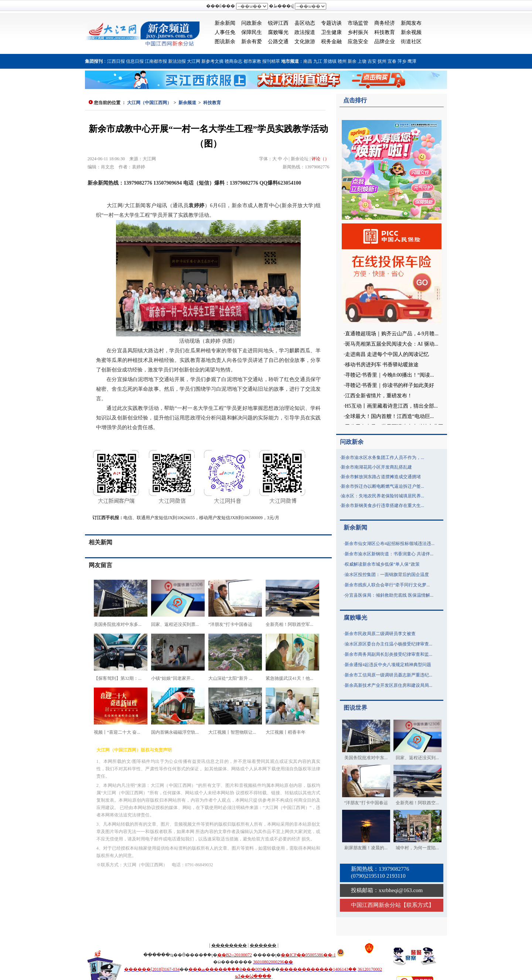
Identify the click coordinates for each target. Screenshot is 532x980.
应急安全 (358, 42)
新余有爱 (252, 42)
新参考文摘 (212, 61)
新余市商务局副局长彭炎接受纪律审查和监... (388, 654)
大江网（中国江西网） (149, 103)
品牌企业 (385, 42)
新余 (352, 61)
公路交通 (278, 42)
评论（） (320, 159)
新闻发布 (411, 23)
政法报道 (305, 32)
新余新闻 (225, 23)
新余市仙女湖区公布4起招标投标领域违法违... (390, 544)
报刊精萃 (271, 61)
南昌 (308, 61)
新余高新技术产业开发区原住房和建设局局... (388, 685)
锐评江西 (278, 23)
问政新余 (252, 23)
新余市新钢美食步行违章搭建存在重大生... (383, 506)
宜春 (392, 61)
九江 (318, 61)
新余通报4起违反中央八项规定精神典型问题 (388, 665)
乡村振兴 (358, 32)
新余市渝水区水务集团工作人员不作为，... (383, 458)
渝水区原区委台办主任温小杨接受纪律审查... (388, 644)
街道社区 (411, 42)
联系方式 (417, 905)
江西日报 (116, 61)
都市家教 (252, 61)
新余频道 (187, 103)
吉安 (372, 61)
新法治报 (177, 61)
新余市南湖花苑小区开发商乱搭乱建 (376, 467)
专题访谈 (331, 23)
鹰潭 (412, 61)
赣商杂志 (233, 61)
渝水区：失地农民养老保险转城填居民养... (383, 496)
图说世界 (355, 708)
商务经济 (385, 23)
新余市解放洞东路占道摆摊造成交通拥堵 (381, 477)
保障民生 (252, 32)
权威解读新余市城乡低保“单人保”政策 (382, 564)
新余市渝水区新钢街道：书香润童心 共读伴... (389, 554)
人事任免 (225, 32)
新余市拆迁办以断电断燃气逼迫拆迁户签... (383, 486)
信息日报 (135, 61)
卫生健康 (331, 32)
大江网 (194, 61)
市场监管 (358, 23)
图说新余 (225, 42)
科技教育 (385, 32)
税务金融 (331, 42)
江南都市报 (156, 61)
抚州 (382, 61)
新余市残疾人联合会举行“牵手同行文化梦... (387, 585)
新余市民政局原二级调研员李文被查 (380, 634)
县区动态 (305, 23)
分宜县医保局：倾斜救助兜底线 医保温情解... (389, 595)
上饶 (362, 61)
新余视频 (411, 32)
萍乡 (402, 61)
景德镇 (330, 61)
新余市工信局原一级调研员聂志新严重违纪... (388, 675)
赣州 (342, 61)
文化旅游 (305, 42)
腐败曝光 (278, 32)
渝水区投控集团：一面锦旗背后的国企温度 (387, 575)
